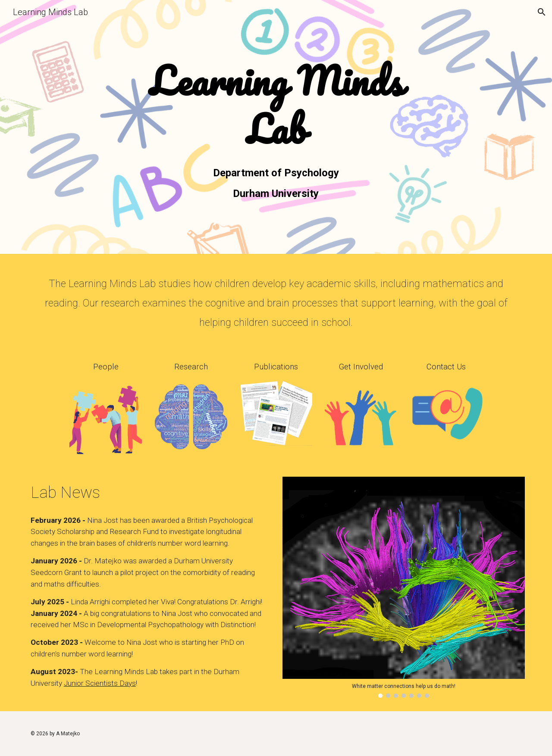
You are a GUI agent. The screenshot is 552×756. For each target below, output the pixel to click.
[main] (276, 106)
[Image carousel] (404, 587)
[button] (542, 12)
